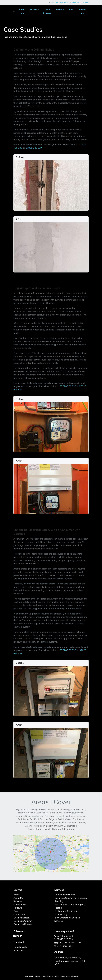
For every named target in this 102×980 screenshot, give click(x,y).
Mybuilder (18, 950)
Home (16, 895)
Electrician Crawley (23, 921)
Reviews (60, 10)
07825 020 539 (80, 3)
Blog (71, 10)
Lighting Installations (65, 895)
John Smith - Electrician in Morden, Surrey (41, 976)
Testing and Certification (67, 911)
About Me (22, 11)
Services (34, 10)
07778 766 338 (60, 3)
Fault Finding (61, 914)
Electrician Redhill (22, 918)
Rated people (20, 947)
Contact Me (82, 11)
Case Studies (47, 11)
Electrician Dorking (23, 924)
